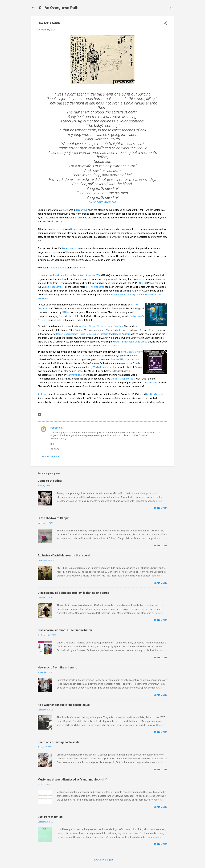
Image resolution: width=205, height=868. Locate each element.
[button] (165, 23)
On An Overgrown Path (59, 8)
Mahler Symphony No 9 (123, 379)
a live (132, 352)
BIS (109, 309)
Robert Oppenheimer (67, 334)
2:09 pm (55, 449)
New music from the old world (57, 667)
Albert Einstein (101, 334)
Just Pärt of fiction (50, 817)
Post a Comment (50, 457)
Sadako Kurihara (105, 202)
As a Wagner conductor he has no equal (64, 705)
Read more (160, 508)
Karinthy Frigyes (75, 375)
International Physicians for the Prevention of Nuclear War (70, 275)
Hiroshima (82, 210)
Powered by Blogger (103, 860)
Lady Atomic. (78, 268)
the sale (153, 383)
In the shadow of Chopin (53, 518)
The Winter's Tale (57, 268)
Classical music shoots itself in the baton (65, 630)
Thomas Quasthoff (111, 346)
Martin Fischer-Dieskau (105, 367)
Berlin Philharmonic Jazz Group (131, 342)
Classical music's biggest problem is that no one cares (73, 593)
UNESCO (142, 283)
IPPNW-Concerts (95, 287)
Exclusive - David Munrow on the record (64, 555)
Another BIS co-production (125, 359)
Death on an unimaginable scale (59, 742)
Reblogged (43, 394)
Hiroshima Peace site (155, 394)
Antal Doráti (82, 356)
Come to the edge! (50, 481)
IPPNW (65, 312)
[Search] (172, 9)
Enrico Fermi (85, 334)
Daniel (54, 428)
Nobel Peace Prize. (53, 287)
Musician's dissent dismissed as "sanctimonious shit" (72, 779)
